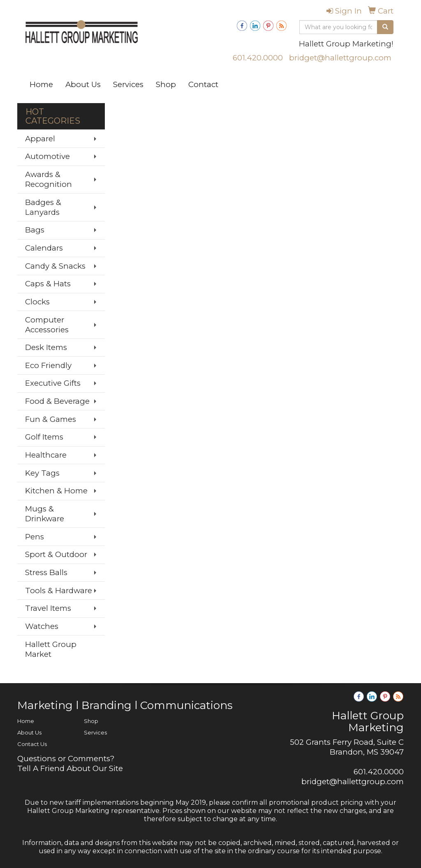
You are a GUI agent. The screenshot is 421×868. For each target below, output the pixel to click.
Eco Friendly (48, 365)
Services (128, 84)
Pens (35, 537)
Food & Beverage (57, 401)
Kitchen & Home (56, 491)
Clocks (37, 302)
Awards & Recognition (49, 179)
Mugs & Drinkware (45, 514)
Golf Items (44, 437)
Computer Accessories (47, 325)
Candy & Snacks (55, 266)
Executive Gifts (53, 383)
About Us (83, 84)
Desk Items (46, 347)
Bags (35, 230)
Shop (166, 84)
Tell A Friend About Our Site (70, 768)
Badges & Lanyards (43, 207)
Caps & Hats (48, 284)
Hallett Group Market (51, 649)
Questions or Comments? (66, 759)
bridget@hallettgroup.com (340, 58)
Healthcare (46, 455)
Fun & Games (51, 419)
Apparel (40, 139)
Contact (203, 84)
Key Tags (42, 473)
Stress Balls (46, 572)
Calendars (44, 248)
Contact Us (32, 744)
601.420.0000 (258, 58)
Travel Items (48, 608)
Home (41, 84)
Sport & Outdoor (56, 554)
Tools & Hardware (59, 591)
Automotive (47, 156)
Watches (42, 626)
